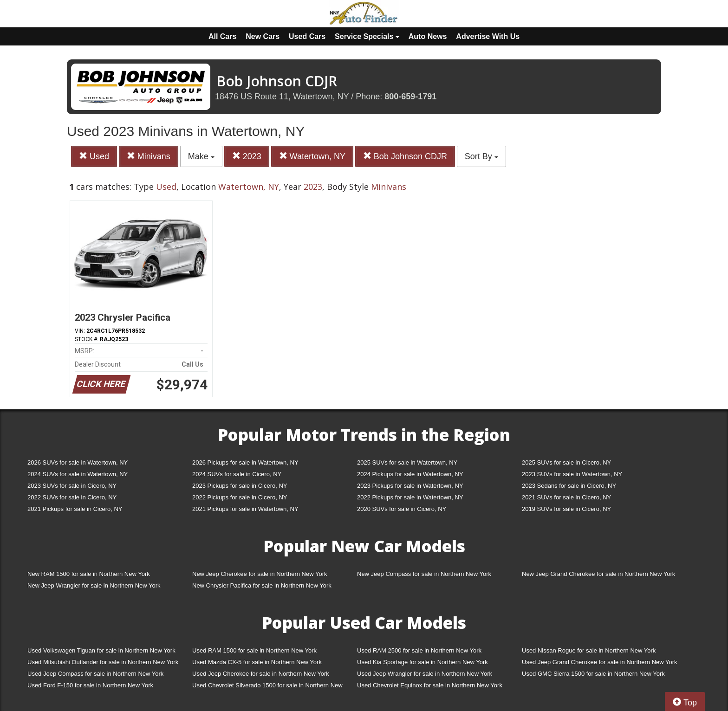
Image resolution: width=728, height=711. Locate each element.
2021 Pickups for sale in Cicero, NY (75, 509)
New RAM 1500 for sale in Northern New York (89, 574)
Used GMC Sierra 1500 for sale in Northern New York (593, 674)
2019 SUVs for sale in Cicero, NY (566, 509)
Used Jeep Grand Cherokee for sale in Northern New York (600, 662)
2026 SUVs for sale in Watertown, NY (78, 462)
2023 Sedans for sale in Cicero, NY (569, 486)
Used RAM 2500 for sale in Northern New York (419, 650)
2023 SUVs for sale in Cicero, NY (72, 486)
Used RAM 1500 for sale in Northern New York (254, 650)
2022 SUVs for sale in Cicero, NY (72, 497)
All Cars (222, 36)
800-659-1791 (410, 97)
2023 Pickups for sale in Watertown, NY (410, 486)
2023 (247, 156)
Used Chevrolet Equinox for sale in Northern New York (430, 685)
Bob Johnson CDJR (405, 156)
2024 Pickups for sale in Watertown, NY (410, 474)
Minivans (149, 156)
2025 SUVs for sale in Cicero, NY (566, 462)
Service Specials (367, 36)
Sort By (481, 156)
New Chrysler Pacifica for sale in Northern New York (262, 585)
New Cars (263, 36)
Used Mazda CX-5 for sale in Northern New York (257, 662)
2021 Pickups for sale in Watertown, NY (245, 509)
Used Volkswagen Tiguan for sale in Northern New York (101, 650)
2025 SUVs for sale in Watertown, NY (407, 462)
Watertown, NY (312, 156)
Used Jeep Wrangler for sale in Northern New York (425, 674)
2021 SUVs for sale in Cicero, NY (566, 497)
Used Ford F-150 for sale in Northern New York (90, 685)
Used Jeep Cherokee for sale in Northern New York (261, 674)
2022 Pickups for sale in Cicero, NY (240, 497)
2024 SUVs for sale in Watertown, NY (78, 474)
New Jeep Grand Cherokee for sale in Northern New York (598, 574)
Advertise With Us (488, 36)
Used (94, 156)
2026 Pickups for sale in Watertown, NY (245, 462)
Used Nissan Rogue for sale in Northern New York (589, 650)
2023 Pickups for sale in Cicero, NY (240, 486)
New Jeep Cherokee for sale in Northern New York (260, 574)
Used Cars (307, 36)
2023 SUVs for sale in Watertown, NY (572, 474)
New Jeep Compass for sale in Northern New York (424, 574)
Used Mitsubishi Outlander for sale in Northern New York (103, 662)
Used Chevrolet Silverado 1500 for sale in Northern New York (267, 687)
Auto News (428, 36)
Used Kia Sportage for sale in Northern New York (422, 662)
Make (201, 156)
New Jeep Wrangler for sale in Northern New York (94, 585)
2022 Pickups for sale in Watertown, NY (410, 497)
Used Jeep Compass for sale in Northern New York (95, 674)
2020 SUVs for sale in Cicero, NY (402, 509)
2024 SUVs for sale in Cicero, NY (237, 474)
